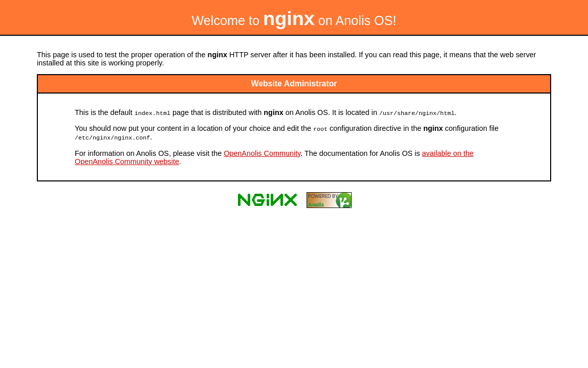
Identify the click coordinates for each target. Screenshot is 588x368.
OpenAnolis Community (262, 152)
